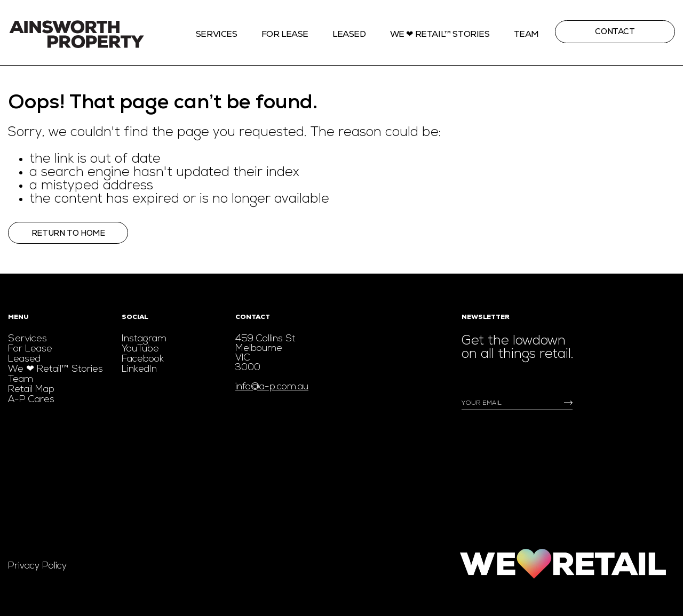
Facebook (143, 359)
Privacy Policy (37, 566)
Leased (349, 34)
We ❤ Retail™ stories (440, 34)
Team (526, 34)
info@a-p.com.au (272, 387)
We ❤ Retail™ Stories (55, 369)
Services (217, 34)
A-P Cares (31, 400)
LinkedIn (139, 369)
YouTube (140, 349)
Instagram (144, 339)
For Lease (285, 34)
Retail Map (31, 390)
